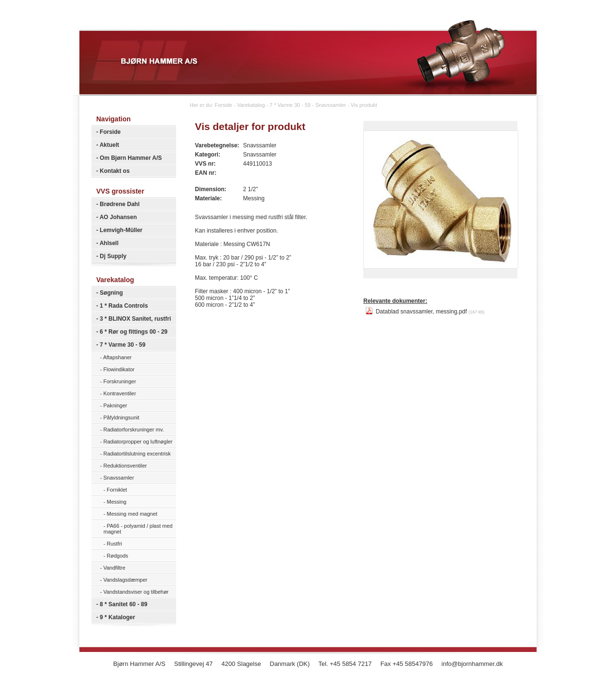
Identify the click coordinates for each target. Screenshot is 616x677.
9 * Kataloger (117, 617)
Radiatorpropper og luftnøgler (138, 442)
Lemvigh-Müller (121, 230)
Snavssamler (119, 478)
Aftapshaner (117, 357)
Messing (117, 502)
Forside (110, 132)
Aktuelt (109, 145)
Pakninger (115, 405)
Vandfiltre (115, 568)
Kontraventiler (120, 393)
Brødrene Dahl (120, 204)
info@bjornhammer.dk (472, 664)
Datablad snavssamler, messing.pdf (425, 312)
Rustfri (115, 544)
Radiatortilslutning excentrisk (137, 454)
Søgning (111, 293)
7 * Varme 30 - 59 (122, 345)
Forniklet (117, 490)
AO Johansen (118, 217)
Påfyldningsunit (122, 417)
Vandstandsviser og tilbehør (136, 592)
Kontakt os (115, 171)
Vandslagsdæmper (126, 580)
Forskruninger (120, 381)
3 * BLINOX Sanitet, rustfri (135, 319)
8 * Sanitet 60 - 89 (123, 604)
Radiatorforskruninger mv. (134, 430)
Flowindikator (119, 369)
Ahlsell (109, 243)
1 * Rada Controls (124, 306)
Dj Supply (113, 256)
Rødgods (118, 556)
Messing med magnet (132, 514)
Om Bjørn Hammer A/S (131, 158)
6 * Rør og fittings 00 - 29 (134, 332)
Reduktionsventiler (125, 466)
